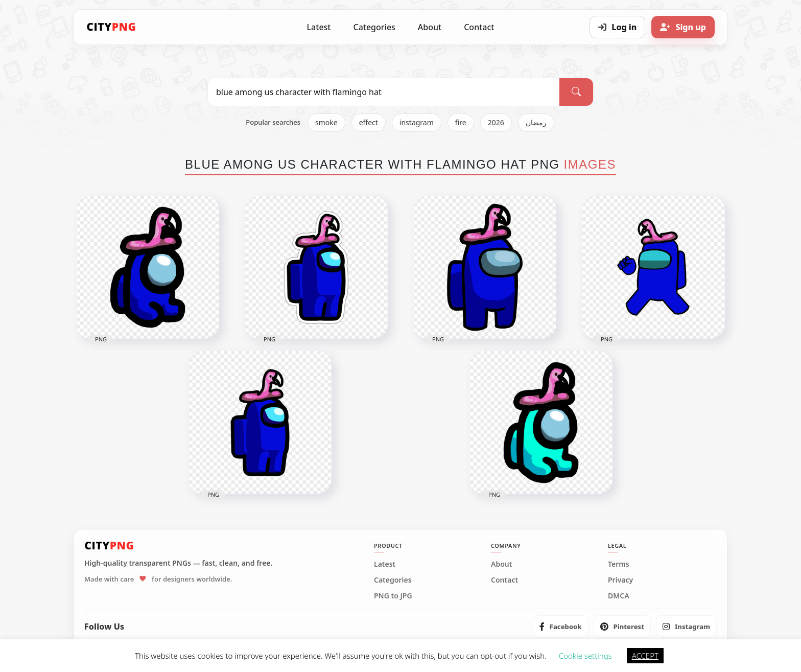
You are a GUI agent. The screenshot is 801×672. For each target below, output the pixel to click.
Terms (619, 564)
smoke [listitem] (326, 122)
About (430, 27)
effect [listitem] (369, 122)
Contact (479, 27)
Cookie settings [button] (585, 656)
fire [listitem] (461, 122)
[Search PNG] (384, 92)
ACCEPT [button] (645, 656)
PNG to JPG (393, 596)
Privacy (620, 580)
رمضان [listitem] (536, 122)
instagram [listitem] (417, 122)
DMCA (619, 596)
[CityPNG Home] (111, 27)
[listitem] (561, 627)
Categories (374, 27)
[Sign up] (683, 27)
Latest (319, 27)
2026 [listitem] (496, 122)
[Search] (576, 92)
